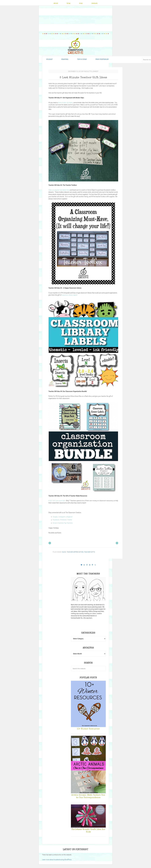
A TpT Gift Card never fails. (57, 501)
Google (55, 517)
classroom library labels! (70, 295)
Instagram (62, 517)
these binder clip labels (65, 103)
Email (55, 523)
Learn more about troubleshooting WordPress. (57, 860)
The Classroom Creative (75, 46)
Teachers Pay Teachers (65, 523)
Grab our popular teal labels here (59, 190)
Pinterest (63, 520)
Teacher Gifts (89, 552)
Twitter (70, 520)
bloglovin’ (70, 517)
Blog (64, 552)
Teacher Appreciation (75, 552)
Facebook (56, 520)
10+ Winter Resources (88, 729)
